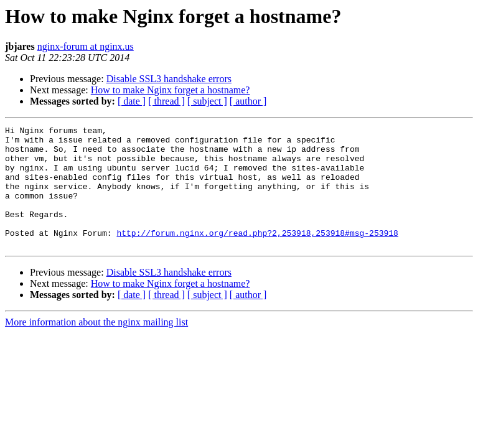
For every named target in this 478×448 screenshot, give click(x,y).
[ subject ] (207, 101)
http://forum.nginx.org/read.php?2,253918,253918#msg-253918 (257, 255)
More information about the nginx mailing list (96, 346)
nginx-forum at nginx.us (86, 46)
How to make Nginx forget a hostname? (171, 90)
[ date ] (132, 101)
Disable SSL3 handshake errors (169, 79)
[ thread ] (166, 101)
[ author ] (248, 101)
